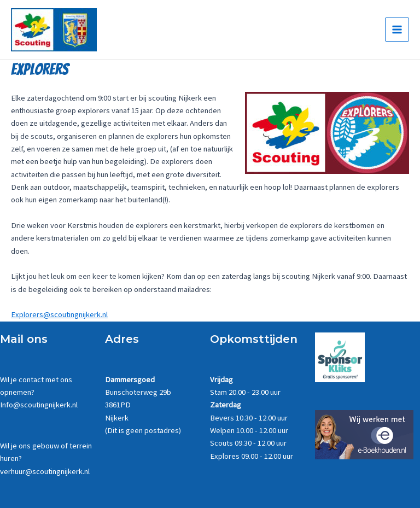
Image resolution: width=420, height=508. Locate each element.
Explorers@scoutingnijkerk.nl (59, 314)
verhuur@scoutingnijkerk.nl (45, 471)
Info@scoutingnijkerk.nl (39, 405)
